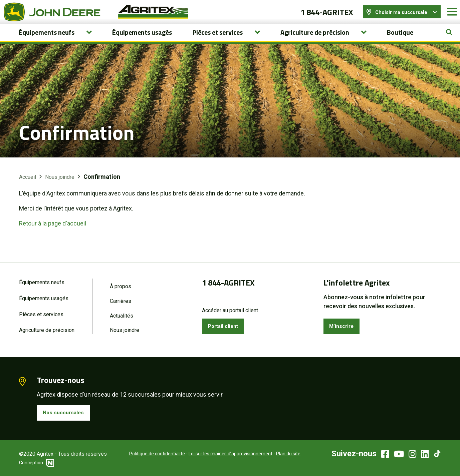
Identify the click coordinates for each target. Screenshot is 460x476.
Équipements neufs (42, 278)
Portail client (226, 323)
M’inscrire (344, 323)
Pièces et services (41, 311)
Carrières (121, 297)
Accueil (28, 185)
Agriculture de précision (47, 328)
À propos (121, 282)
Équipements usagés (142, 40)
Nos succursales (66, 411)
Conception (37, 463)
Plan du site (279, 454)
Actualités (122, 313)
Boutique (400, 40)
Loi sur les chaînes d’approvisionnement (221, 454)
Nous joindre (60, 185)
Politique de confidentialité (148, 454)
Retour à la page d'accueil (53, 231)
